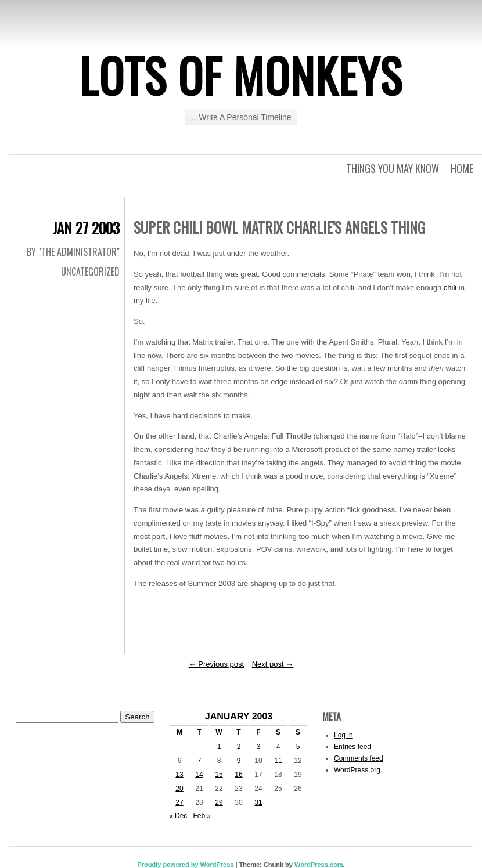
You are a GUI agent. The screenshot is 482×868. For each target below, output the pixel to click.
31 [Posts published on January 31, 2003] (258, 802)
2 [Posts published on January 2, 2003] (239, 747)
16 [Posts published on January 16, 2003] (238, 775)
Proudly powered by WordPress (185, 865)
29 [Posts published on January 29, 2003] (219, 802)
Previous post (216, 664)
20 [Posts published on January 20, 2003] (179, 789)
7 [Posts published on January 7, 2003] (199, 761)
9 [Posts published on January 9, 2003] (239, 761)
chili (450, 287)
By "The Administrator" (73, 252)
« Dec (178, 816)
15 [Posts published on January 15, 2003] (219, 775)
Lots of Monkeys (241, 75)
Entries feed (352, 747)
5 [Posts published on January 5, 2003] (298, 747)
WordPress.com (319, 865)
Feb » (202, 816)
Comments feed (359, 758)
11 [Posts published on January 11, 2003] (278, 761)
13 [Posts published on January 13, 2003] (179, 775)
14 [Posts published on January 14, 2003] (199, 775)
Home (462, 168)
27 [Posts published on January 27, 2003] (179, 802)
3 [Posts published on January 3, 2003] (259, 747)
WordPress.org (357, 770)
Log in (343, 735)
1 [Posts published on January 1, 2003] (219, 747)
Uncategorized (90, 272)
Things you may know (393, 168)
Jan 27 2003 (86, 228)
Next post (273, 664)
